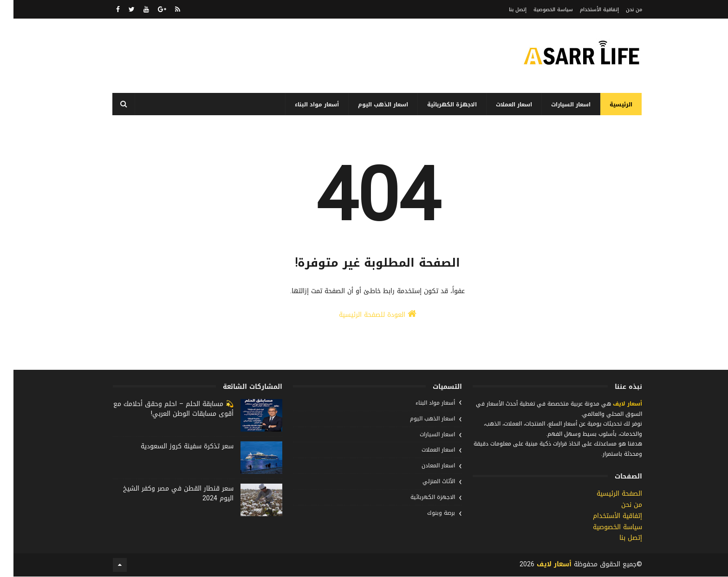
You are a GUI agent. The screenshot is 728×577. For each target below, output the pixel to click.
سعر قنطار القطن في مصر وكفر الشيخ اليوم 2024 (165, 494)
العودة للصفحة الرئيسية (364, 315)
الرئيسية (608, 105)
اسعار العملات (501, 105)
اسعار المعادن (425, 466)
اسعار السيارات (558, 105)
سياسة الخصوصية (540, 10)
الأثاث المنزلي (425, 482)
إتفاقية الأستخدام (586, 10)
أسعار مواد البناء (304, 105)
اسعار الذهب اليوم (370, 105)
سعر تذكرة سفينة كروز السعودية (174, 447)
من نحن (621, 10)
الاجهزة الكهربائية (439, 105)
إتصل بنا (504, 10)
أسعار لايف (613, 404)
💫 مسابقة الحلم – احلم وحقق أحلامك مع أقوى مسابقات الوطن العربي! (160, 409)
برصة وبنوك (428, 513)
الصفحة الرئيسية (606, 494)
